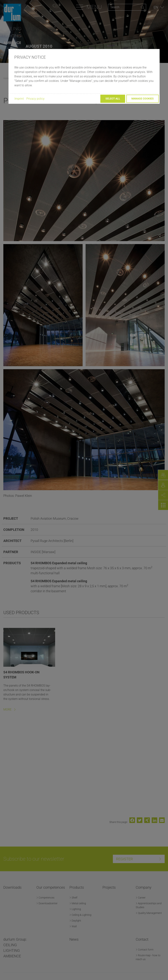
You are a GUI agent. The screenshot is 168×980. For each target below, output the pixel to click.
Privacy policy (35, 99)
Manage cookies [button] (143, 99)
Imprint (19, 99)
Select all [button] (113, 99)
